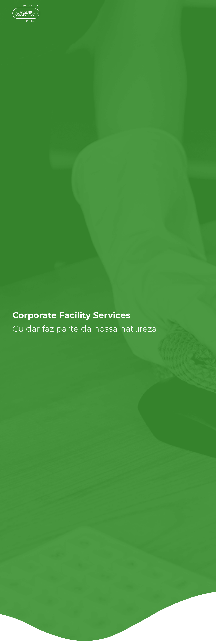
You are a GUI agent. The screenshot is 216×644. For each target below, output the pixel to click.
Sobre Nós (103, 7)
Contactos (153, 7)
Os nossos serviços (129, 7)
